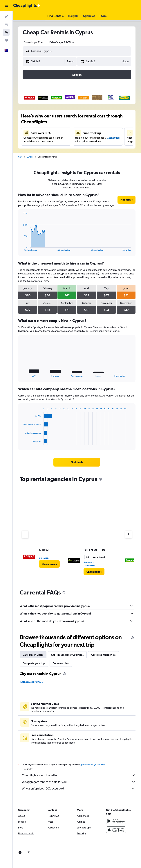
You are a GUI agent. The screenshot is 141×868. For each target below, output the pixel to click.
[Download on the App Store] (116, 830)
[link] (126, 200)
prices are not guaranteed (93, 765)
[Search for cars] (6, 32)
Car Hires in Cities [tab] (33, 655)
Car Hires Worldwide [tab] (103, 655)
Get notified (113, 138)
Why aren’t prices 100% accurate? (79, 788)
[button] (6, 6)
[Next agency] (129, 534)
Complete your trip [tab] (34, 663)
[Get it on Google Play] (116, 821)
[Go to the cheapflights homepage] (27, 6)
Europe (30, 157)
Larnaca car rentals (31, 682)
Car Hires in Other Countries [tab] (67, 655)
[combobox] (34, 42)
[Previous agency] (25, 534)
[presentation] (100, 479)
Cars (20, 157)
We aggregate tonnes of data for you (79, 782)
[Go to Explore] (6, 40)
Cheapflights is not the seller (79, 775)
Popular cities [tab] (61, 663)
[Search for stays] (6, 25)
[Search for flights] (6, 17)
